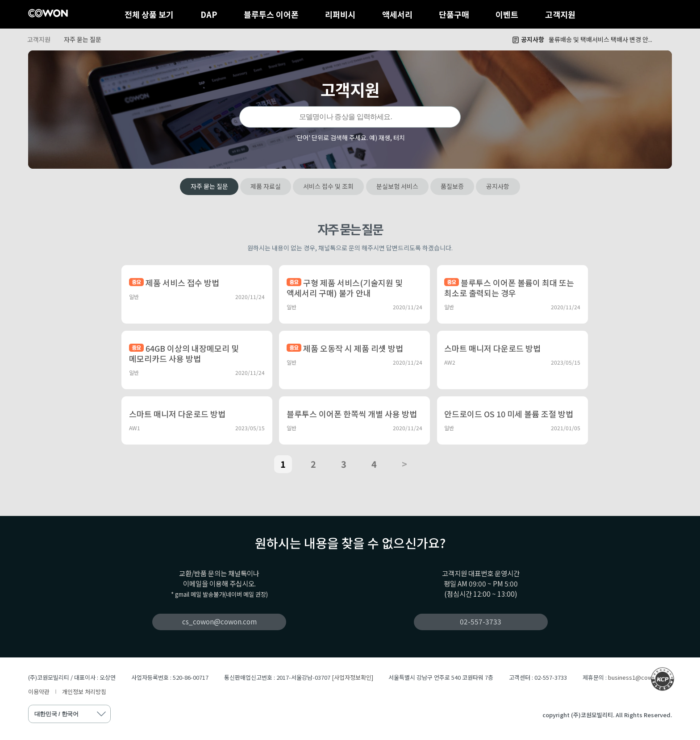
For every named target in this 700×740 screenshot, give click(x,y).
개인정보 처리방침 (84, 692)
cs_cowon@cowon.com (219, 621)
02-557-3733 (481, 621)
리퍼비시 (340, 14)
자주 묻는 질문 (83, 39)
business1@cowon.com (640, 677)
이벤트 (507, 14)
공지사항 (498, 186)
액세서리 (397, 14)
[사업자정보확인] (352, 677)
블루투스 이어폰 (271, 14)
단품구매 (454, 14)
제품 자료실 (266, 186)
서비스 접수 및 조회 (328, 186)
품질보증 (452, 186)
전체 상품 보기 (149, 14)
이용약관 (39, 692)
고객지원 (560, 14)
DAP (209, 14)
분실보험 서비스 (397, 186)
